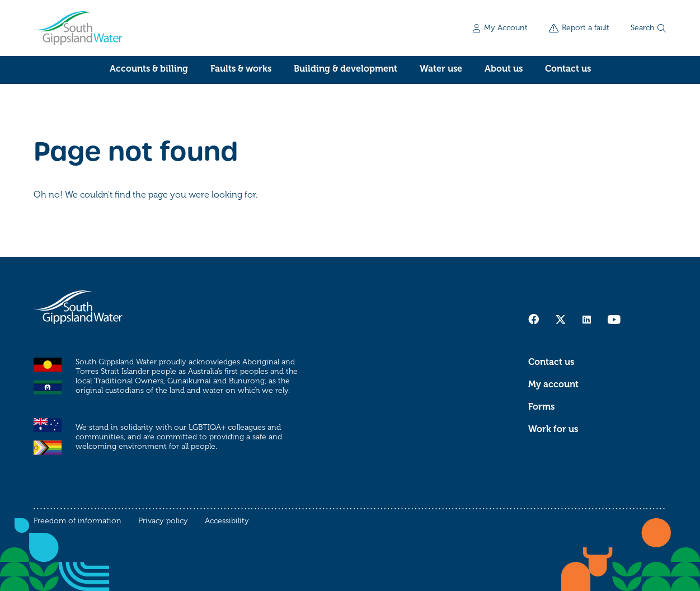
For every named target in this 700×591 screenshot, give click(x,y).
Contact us (568, 69)
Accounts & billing (149, 69)
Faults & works (241, 69)
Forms (541, 407)
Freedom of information (77, 521)
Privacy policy (163, 521)
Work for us (553, 429)
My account (553, 384)
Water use (441, 69)
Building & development (346, 69)
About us (504, 69)
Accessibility (227, 521)
